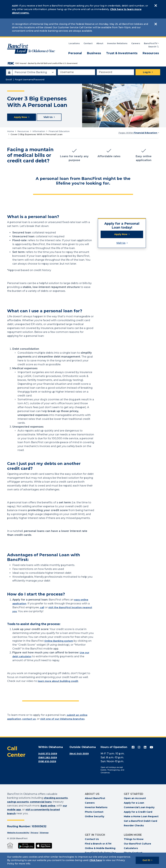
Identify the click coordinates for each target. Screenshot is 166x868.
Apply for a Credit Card (138, 813)
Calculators (131, 849)
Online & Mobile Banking (100, 849)
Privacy (38, 833)
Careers (136, 43)
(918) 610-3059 (48, 762)
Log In (147, 72)
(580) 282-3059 (49, 758)
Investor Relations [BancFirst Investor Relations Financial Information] (117, 43)
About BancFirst (95, 799)
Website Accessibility (20, 833)
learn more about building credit (61, 682)
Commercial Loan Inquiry (139, 808)
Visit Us (121, 245)
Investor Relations (96, 808)
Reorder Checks (134, 826)
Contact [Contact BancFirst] (88, 43)
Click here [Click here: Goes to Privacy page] (96, 860)
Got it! (146, 860)
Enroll (9, 80)
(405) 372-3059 (49, 754)
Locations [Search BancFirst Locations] (74, 43)
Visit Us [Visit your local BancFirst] (51, 118)
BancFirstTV (151, 43)
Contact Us (92, 840)
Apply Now (121, 235)
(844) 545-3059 (80, 754)
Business (94, 53)
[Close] (156, 6)
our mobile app (34, 810)
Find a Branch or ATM (98, 844)
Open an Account (135, 799)
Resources (151, 53)
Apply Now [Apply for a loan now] (21, 118)
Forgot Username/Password (30, 80)
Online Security (95, 817)
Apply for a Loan (134, 803)
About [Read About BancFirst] (100, 43)
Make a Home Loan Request (141, 817)
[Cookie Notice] (83, 860)
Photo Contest (94, 813)
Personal (75, 53)
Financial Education (59, 132)
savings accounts (33, 802)
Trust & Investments (122, 53)
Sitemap (49, 833)
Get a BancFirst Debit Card (140, 822)
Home (11, 132)
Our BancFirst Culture (137, 844)
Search (154, 47)
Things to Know (134, 840)
